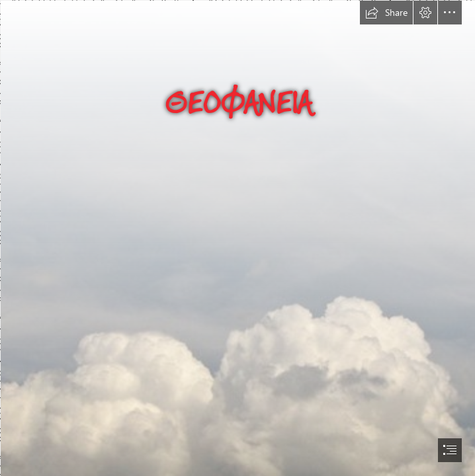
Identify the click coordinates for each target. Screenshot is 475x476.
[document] (237, 238)
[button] (386, 13)
